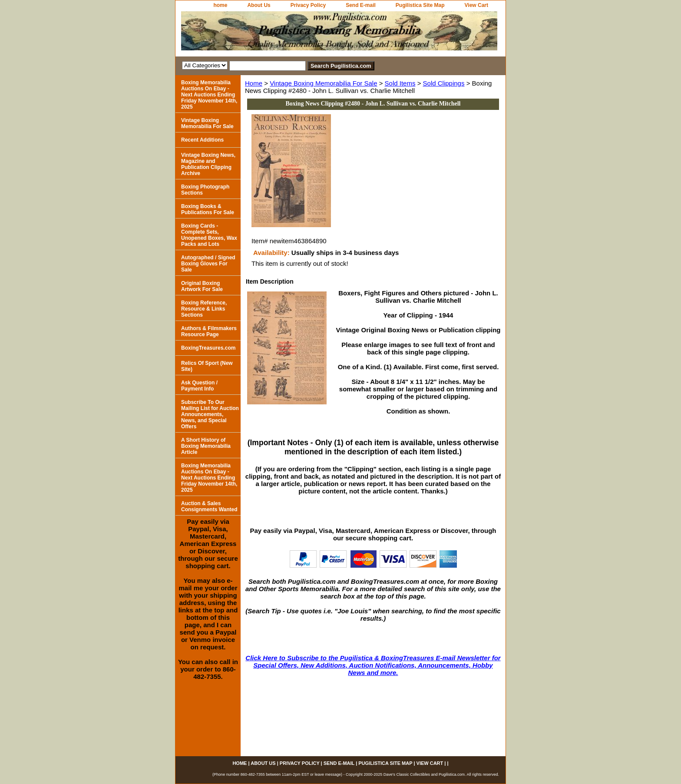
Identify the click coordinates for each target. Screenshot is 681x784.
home (220, 5)
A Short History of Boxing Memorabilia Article (206, 446)
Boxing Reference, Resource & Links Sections (204, 309)
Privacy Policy (308, 5)
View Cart (476, 5)
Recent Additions (202, 140)
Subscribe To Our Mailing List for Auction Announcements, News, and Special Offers (210, 414)
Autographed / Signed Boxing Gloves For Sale (208, 264)
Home (254, 83)
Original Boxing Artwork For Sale (202, 286)
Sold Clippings (444, 83)
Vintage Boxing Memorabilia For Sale (323, 83)
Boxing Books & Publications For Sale (208, 209)
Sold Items (400, 83)
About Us (259, 5)
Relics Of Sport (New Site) (207, 366)
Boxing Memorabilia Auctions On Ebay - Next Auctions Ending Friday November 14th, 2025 (209, 95)
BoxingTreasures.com (208, 348)
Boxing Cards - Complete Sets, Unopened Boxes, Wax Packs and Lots (209, 235)
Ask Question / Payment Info (199, 386)
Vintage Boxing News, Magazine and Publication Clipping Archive (208, 164)
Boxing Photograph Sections (205, 190)
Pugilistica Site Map (420, 5)
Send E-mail (361, 5)
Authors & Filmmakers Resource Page (209, 331)
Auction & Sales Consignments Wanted (209, 506)
